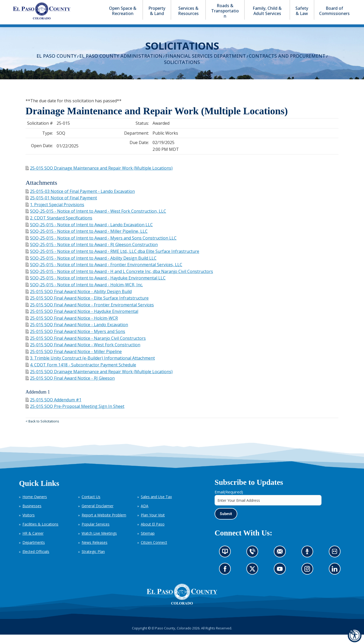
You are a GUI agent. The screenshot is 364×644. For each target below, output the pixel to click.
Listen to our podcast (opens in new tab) (308, 563)
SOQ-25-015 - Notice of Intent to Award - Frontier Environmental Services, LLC (104, 274)
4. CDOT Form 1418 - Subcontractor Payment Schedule (81, 374)
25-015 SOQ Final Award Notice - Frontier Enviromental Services (90, 314)
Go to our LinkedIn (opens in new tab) (336, 580)
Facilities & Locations (40, 533)
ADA (145, 515)
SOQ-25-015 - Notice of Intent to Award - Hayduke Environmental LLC (96, 287)
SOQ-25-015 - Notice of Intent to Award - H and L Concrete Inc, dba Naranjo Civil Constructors (119, 281)
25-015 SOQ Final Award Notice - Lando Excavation (77, 334)
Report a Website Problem (104, 524)
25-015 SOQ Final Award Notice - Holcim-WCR (72, 327)
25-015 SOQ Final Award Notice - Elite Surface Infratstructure (87, 307)
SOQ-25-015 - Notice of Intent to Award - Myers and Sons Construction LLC (101, 247)
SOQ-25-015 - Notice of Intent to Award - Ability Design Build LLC (91, 267)
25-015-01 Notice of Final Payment (61, 207)
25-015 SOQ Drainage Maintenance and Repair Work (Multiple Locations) (99, 177)
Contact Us (91, 506)
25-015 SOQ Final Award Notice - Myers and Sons (75, 341)
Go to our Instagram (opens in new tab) (309, 580)
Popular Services (96, 533)
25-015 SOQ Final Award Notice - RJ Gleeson (70, 387)
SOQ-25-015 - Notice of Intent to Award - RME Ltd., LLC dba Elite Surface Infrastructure (112, 261)
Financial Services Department (206, 65)
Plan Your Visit (153, 524)
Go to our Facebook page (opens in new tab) (226, 580)
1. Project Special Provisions (55, 214)
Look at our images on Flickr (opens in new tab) (336, 563)
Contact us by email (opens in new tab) (281, 563)
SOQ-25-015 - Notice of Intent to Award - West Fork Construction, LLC (96, 220)
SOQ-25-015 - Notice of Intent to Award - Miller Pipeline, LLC (87, 241)
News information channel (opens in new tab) (227, 563)
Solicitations (182, 71)
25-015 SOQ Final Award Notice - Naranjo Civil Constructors (86, 348)
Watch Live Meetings (99, 543)
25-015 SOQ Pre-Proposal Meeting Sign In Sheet (75, 416)
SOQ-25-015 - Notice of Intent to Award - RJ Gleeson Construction (92, 254)
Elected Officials (36, 561)
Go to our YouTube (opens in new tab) (281, 580)
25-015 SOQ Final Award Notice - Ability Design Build (79, 301)
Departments (34, 552)
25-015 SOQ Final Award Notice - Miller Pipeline (74, 361)
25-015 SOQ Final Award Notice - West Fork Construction (83, 354)
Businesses (32, 515)
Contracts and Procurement (287, 65)
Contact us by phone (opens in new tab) (254, 563)
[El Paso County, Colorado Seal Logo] (182, 604)
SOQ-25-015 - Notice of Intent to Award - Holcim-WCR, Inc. (84, 294)
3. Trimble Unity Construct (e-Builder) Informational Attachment (90, 367)
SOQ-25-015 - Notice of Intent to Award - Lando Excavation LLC (89, 234)
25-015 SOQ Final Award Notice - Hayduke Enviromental (82, 321)
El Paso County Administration (121, 65)
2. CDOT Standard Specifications (59, 227)
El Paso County (56, 65)
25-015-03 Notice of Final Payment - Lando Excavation (80, 201)
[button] (331, 5)
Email (229, 501)
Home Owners (35, 506)
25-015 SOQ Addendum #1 (53, 409)
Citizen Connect (154, 552)
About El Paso (153, 533)
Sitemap (148, 543)
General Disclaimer (98, 515)
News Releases (95, 552)
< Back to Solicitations (42, 431)
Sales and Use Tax (156, 506)
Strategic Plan (93, 561)
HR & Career (33, 543)
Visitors (29, 524)
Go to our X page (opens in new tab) (254, 580)
